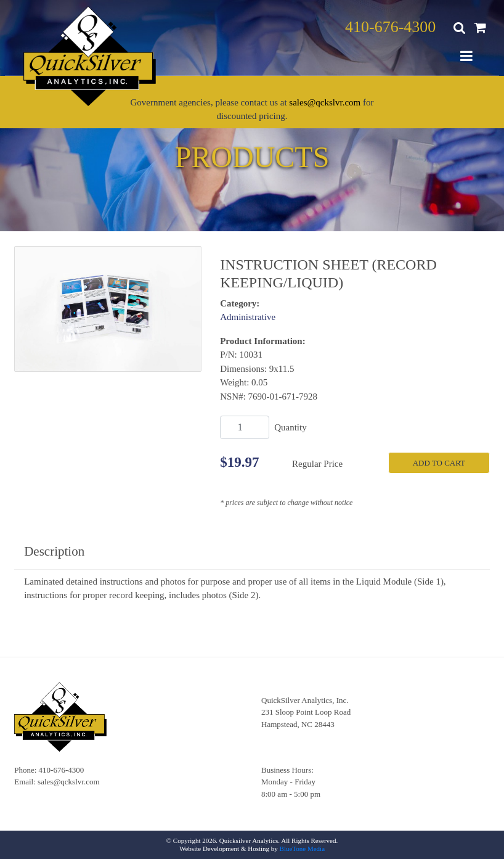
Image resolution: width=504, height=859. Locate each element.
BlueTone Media (302, 849)
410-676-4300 (390, 27)
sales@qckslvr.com (325, 102)
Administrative (248, 317)
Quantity (291, 427)
